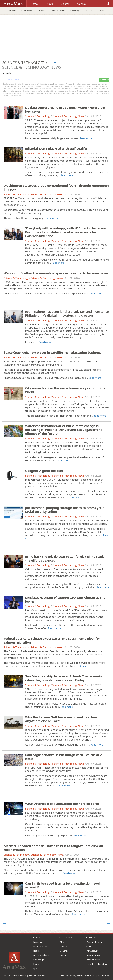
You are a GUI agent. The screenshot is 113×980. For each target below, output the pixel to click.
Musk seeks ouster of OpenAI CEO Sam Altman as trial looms (66, 599)
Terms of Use (90, 976)
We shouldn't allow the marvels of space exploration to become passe (56, 273)
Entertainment (28, 11)
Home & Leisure (58, 11)
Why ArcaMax (93, 955)
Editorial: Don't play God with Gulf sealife (56, 148)
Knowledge (76, 11)
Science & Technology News (68, 116)
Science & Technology (38, 116)
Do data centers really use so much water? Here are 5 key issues (65, 109)
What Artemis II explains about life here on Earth (62, 804)
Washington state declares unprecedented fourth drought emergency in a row (56, 187)
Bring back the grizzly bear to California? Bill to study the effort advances (65, 558)
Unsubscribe (103, 976)
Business (12, 11)
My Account (93, 951)
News (63, 942)
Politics (89, 11)
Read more (86, 138)
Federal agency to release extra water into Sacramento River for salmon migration (52, 640)
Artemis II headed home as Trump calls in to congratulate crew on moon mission (53, 848)
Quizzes (64, 955)
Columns (64, 951)
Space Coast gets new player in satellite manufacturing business (52, 352)
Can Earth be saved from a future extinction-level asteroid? (62, 885)
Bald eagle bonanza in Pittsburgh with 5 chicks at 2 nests (63, 757)
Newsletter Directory (97, 964)
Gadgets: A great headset (44, 471)
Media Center (93, 960)
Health (42, 11)
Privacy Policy (76, 976)
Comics (64, 946)
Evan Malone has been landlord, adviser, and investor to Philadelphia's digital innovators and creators (67, 313)
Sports (101, 11)
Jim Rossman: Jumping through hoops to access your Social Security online (64, 510)
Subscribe (104, 80)
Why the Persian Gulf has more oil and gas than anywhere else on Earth (61, 719)
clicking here (18, 96)
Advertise (64, 976)
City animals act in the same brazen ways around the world (65, 390)
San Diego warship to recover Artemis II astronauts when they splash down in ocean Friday (63, 678)
